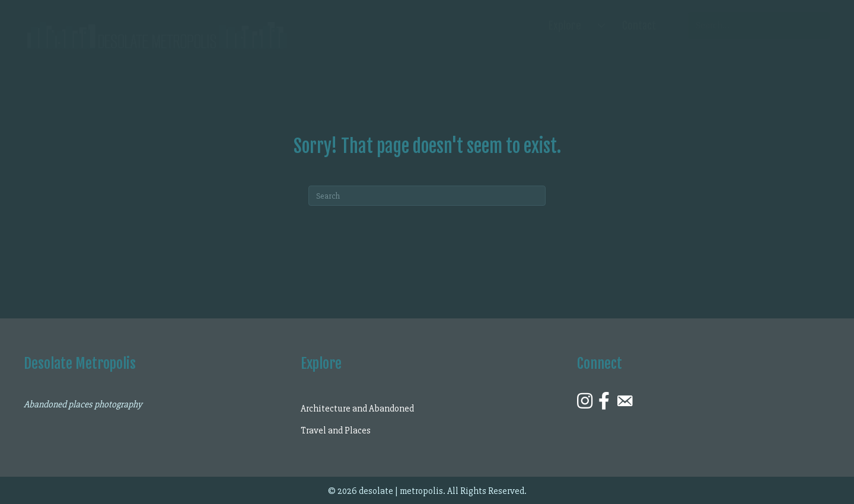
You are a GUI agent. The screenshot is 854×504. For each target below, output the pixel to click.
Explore (565, 25)
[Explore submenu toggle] (601, 25)
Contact (639, 25)
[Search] (427, 196)
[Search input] (759, 25)
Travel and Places (336, 430)
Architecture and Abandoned (357, 409)
